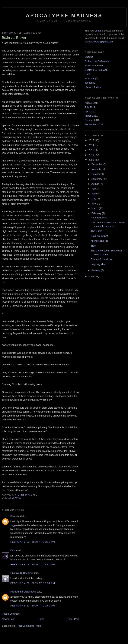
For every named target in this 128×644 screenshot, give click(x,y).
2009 (92, 160)
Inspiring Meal (98, 264)
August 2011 (92, 103)
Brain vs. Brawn (99, 236)
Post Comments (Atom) (30, 626)
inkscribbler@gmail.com (100, 42)
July (94, 189)
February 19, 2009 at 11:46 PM (33, 564)
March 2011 (91, 116)
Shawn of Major (93, 87)
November (98, 169)
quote (98, 31)
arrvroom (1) (91, 78)
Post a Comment (11, 614)
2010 (92, 155)
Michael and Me (99, 241)
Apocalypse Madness (64, 15)
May (94, 199)
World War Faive (94, 66)
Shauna (16, 498)
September (98, 179)
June (94, 194)
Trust (93, 246)
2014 (92, 145)
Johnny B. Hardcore (102, 259)
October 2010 (92, 120)
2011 (92, 150)
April (94, 203)
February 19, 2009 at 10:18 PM (33, 542)
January (96, 270)
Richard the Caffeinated (23, 592)
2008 (92, 276)
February (97, 213)
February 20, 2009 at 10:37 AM (33, 583)
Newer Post (8, 619)
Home (41, 619)
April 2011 (90, 112)
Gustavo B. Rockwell (22, 573)
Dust (13, 550)
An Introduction (99, 218)
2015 (92, 140)
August (96, 184)
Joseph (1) (90, 83)
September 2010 (94, 124)
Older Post (73, 619)
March (95, 208)
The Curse (96, 231)
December (98, 164)
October (96, 174)
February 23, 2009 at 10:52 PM (33, 606)
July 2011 (90, 107)
